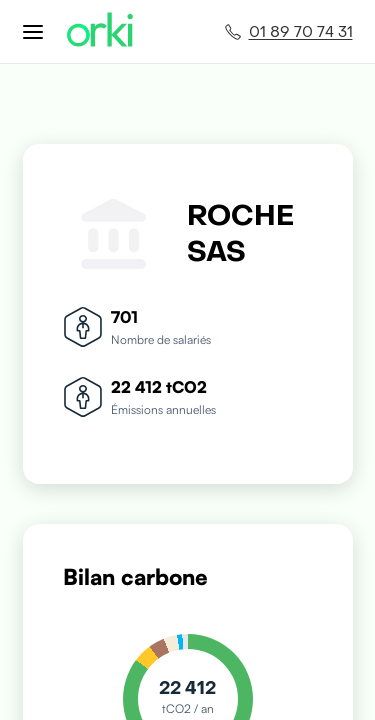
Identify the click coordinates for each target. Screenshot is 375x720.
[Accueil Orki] (100, 31)
